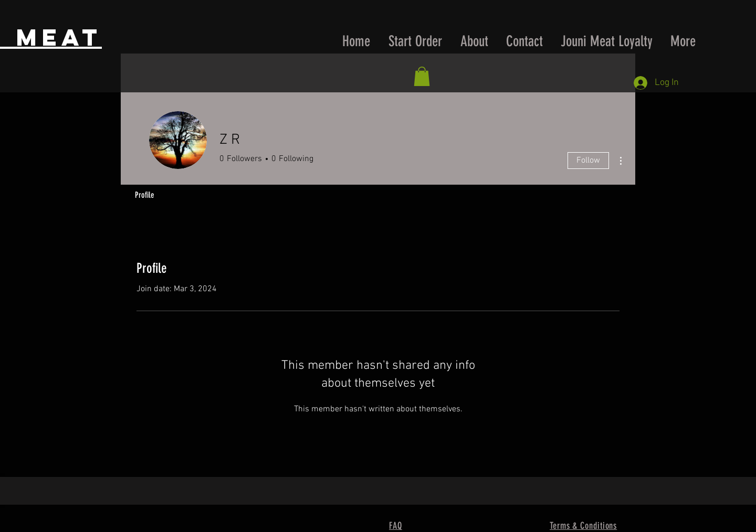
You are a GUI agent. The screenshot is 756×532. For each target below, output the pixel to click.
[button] (422, 76)
